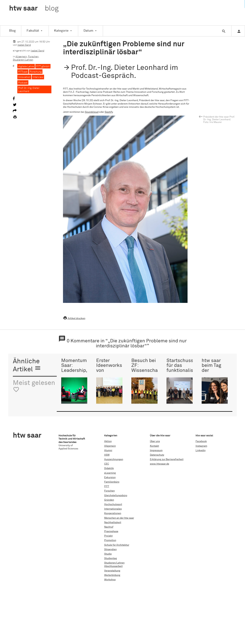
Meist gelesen (34, 386)
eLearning (110, 473)
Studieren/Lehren (23, 60)
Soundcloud (92, 112)
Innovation (24, 77)
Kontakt (154, 446)
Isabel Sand (24, 45)
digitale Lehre (26, 66)
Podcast (23, 83)
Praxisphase (111, 531)
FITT (107, 486)
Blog (12, 31)
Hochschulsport (113, 504)
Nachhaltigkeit (113, 522)
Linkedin (201, 450)
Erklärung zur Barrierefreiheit (167, 459)
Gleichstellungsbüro (116, 496)
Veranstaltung (112, 571)
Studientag (111, 558)
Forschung (36, 72)
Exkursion (110, 477)
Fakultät (33, 31)
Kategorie (61, 31)
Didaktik (109, 468)
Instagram (201, 446)
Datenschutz (157, 455)
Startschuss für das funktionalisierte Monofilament (185, 368)
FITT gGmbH (43, 66)
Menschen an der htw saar (119, 518)
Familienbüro (112, 482)
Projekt (108, 536)
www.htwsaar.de (160, 464)
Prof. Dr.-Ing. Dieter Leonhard (29, 90)
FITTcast (23, 72)
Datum (88, 31)
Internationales (113, 509)
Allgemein (21, 57)
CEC (107, 464)
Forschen (33, 57)
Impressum (156, 450)
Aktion (108, 441)
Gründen (109, 500)
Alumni (108, 450)
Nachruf (109, 527)
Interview (38, 77)
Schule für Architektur (117, 545)
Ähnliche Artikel (27, 366)
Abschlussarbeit (113, 566)
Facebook (201, 441)
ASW (107, 455)
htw (34, 9)
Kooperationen (113, 513)
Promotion (110, 540)
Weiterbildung (112, 575)
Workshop (110, 580)
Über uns (155, 441)
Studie (108, 554)
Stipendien (110, 549)
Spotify (109, 112)
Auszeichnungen (114, 459)
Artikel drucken (74, 318)
